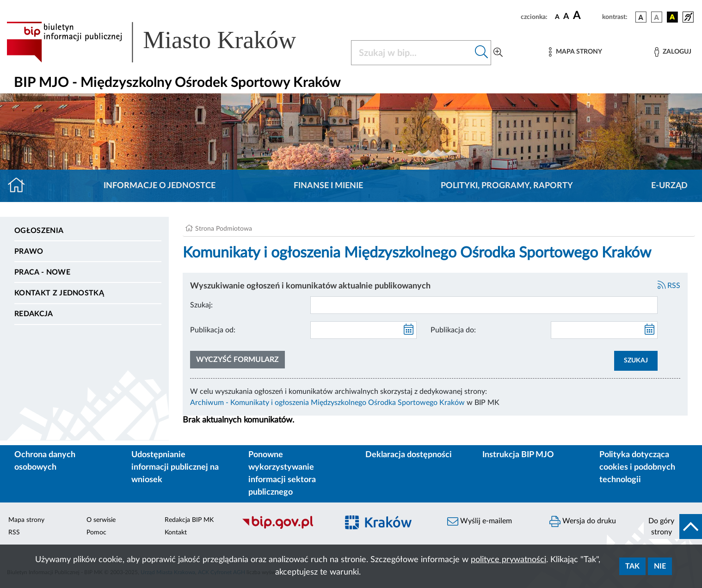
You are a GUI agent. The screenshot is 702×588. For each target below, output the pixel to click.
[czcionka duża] (586, 16)
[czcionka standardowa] (557, 17)
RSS (669, 286)
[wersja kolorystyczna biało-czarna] (657, 17)
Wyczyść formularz (237, 360)
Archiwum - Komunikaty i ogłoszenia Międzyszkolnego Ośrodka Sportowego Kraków (327, 403)
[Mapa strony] (575, 52)
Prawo (29, 251)
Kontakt (176, 533)
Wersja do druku (583, 521)
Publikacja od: (213, 330)
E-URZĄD (669, 186)
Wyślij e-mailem (480, 521)
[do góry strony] (673, 527)
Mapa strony (26, 520)
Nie (660, 566)
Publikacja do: (453, 330)
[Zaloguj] (673, 52)
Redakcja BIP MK (189, 520)
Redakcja (34, 314)
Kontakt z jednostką (59, 293)
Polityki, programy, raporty (507, 186)
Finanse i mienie (328, 186)
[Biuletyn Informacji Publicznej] (285, 528)
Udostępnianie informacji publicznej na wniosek (175, 467)
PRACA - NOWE (42, 272)
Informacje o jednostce (160, 186)
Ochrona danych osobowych (45, 461)
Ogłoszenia (39, 231)
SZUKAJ (636, 361)
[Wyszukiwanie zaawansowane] (498, 53)
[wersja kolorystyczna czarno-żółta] (672, 17)
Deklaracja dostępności (409, 455)
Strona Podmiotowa (224, 229)
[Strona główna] (20, 186)
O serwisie (101, 520)
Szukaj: (201, 305)
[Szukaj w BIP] (412, 53)
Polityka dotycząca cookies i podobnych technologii (637, 467)
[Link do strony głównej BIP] (165, 42)
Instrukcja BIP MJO (518, 455)
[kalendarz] (409, 330)
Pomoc (96, 533)
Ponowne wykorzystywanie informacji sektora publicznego (282, 474)
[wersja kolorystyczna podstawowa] (641, 17)
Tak (632, 566)
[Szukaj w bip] (482, 53)
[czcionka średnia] (566, 17)
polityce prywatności (508, 560)
